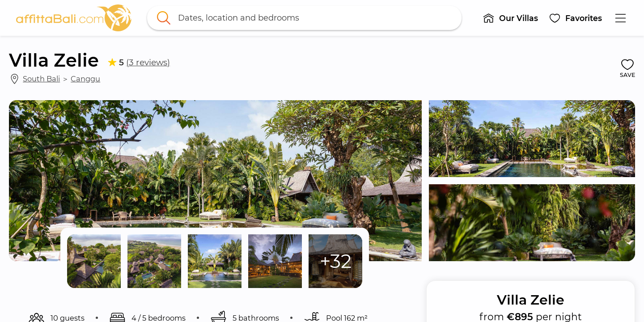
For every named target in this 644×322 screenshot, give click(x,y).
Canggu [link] (85, 79)
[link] (74, 18)
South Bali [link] (41, 79)
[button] (510, 18)
